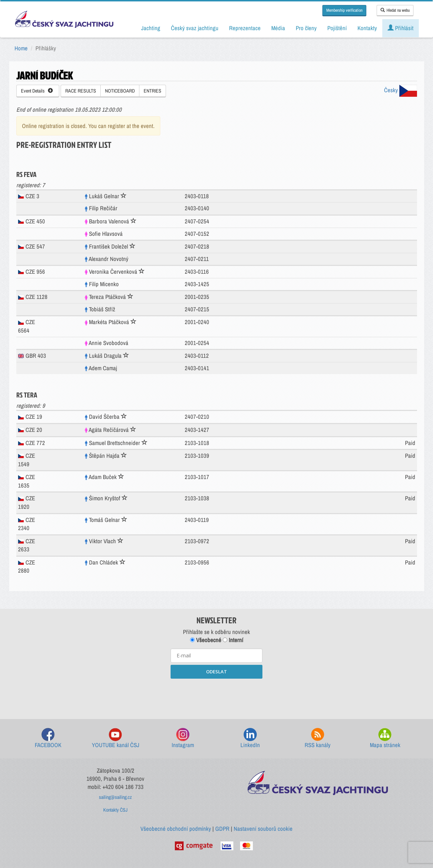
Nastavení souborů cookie (263, 829)
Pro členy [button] (306, 28)
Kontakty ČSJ (115, 810)
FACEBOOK (48, 738)
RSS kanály (318, 738)
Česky (401, 90)
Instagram (183, 738)
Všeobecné (206, 640)
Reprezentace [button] (245, 28)
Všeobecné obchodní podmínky (176, 829)
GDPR (222, 829)
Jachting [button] (151, 28)
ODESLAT (216, 672)
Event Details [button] (37, 91)
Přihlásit (401, 28)
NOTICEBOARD (120, 91)
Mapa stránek (385, 738)
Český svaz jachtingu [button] (195, 28)
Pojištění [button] (337, 28)
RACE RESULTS (81, 91)
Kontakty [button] (367, 28)
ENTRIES (152, 91)
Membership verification (344, 10)
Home (21, 48)
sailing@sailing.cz (115, 797)
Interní (233, 640)
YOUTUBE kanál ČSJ (116, 738)
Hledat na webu (395, 10)
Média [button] (278, 28)
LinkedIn (250, 738)
